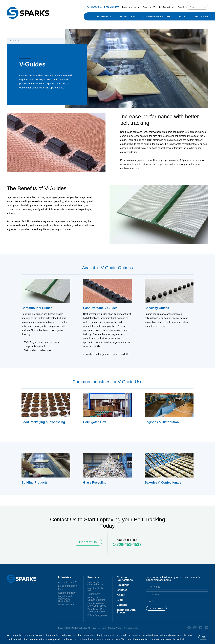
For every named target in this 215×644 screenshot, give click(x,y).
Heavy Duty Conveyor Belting (96, 599)
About (137, 7)
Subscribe (156, 608)
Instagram (195, 628)
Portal (181, 7)
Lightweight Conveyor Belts (95, 583)
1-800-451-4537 (127, 544)
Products (126, 17)
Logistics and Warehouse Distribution (65, 599)
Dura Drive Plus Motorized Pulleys (97, 605)
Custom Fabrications (157, 17)
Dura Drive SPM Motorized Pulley (96, 610)
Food (61, 589)
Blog (182, 17)
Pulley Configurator (98, 615)
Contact (122, 590)
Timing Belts (94, 594)
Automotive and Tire (69, 582)
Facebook (189, 628)
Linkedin (207, 628)
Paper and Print (66, 605)
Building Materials (67, 586)
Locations (127, 7)
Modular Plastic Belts (96, 589)
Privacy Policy (115, 628)
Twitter (201, 628)
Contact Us (201, 17)
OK (203, 637)
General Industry (67, 593)
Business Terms (131, 628)
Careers (147, 7)
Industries (102, 17)
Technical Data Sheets (164, 7)
